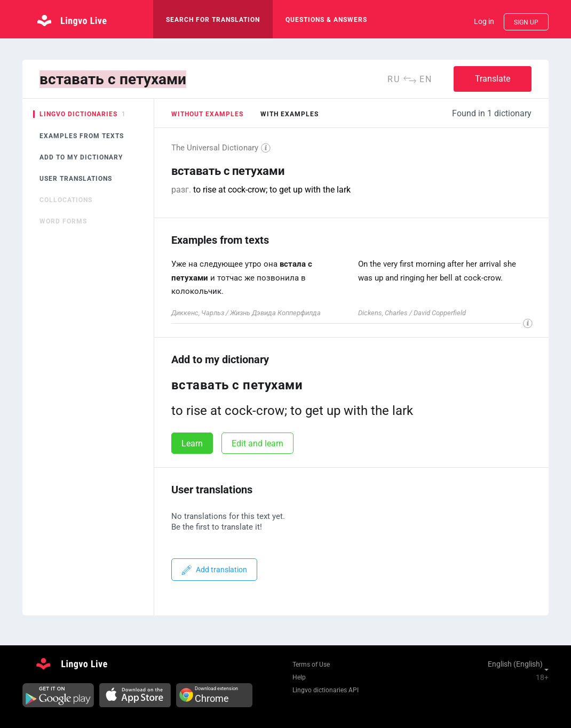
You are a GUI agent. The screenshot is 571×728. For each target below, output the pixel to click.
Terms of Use (311, 665)
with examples (290, 114)
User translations (76, 179)
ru (394, 79)
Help (299, 677)
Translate (493, 79)
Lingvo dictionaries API (326, 690)
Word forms (63, 221)
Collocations (66, 200)
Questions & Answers (326, 20)
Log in (484, 21)
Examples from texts (82, 136)
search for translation (213, 20)
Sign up (526, 22)
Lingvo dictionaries (78, 114)
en (426, 79)
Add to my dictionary (81, 157)
